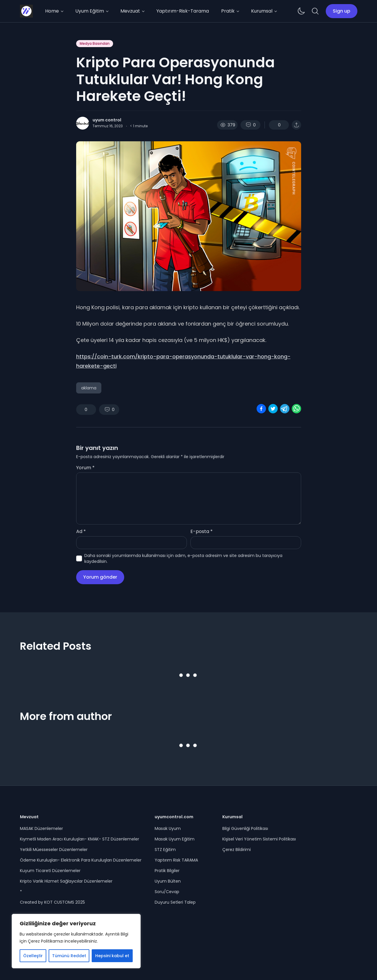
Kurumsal (262, 11)
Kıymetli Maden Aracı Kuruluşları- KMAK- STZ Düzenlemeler (80, 839)
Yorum (85, 468)
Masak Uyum (168, 828)
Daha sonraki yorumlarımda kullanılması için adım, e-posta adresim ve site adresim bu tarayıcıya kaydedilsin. (183, 558)
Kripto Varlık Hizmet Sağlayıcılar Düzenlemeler (66, 881)
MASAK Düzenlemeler (41, 828)
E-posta (202, 531)
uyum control (107, 120)
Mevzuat (130, 11)
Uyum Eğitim (90, 11)
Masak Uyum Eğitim (175, 839)
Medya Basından (95, 43)
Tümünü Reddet (69, 956)
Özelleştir (33, 956)
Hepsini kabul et (112, 956)
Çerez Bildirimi (237, 850)
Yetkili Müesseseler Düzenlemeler (54, 850)
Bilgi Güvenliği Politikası (245, 828)
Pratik (228, 11)
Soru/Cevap (167, 892)
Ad (81, 531)
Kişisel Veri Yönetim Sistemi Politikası (259, 839)
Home (52, 11)
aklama (89, 388)
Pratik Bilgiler (167, 871)
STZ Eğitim (165, 850)
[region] (76, 941)
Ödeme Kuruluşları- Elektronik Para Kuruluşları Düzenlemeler (81, 860)
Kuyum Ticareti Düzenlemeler (50, 871)
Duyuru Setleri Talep (175, 902)
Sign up (342, 11)
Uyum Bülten (168, 881)
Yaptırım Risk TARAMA (176, 860)
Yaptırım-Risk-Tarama (183, 11)
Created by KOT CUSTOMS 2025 (52, 902)
